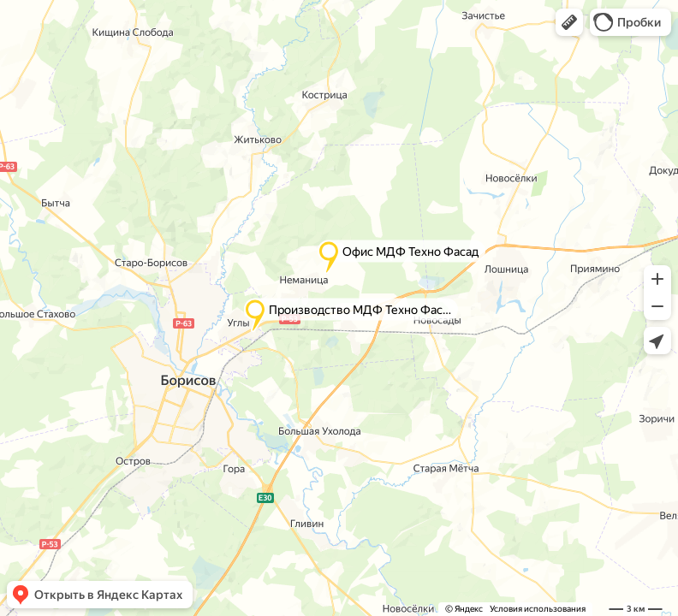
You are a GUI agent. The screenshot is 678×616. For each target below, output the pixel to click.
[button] (569, 22)
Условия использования (538, 609)
